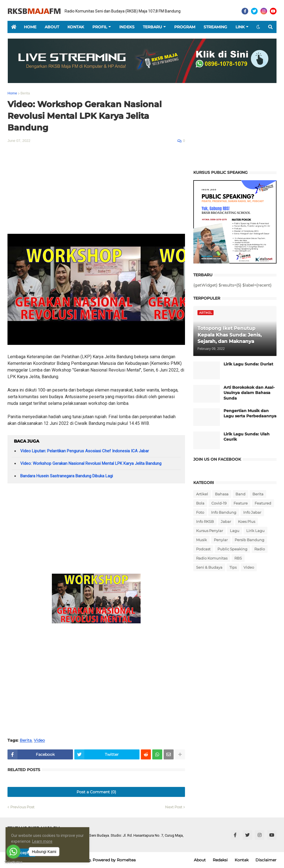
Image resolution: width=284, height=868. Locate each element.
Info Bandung (224, 512)
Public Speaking (232, 549)
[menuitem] (14, 27)
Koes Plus (247, 521)
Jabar (226, 521)
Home (12, 93)
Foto (200, 512)
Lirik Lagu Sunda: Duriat (248, 364)
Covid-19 (219, 503)
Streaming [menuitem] (215, 27)
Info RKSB (205, 521)
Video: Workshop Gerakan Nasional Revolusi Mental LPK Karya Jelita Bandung (91, 463)
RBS (238, 558)
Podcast (203, 549)
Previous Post (22, 807)
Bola (200, 503)
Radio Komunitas (212, 558)
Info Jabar (252, 512)
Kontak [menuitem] (76, 27)
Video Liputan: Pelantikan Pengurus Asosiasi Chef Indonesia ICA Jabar (85, 451)
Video (39, 740)
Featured (263, 503)
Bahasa (222, 494)
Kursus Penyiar (210, 531)
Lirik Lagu (255, 531)
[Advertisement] (96, 189)
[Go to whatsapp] (13, 852)
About (200, 860)
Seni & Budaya (209, 567)
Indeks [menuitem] (127, 27)
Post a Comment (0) (96, 792)
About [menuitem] (52, 27)
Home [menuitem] (30, 27)
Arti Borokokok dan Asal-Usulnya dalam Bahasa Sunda (249, 393)
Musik (201, 540)
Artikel (202, 494)
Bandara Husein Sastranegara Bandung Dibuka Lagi (67, 476)
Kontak (242, 860)
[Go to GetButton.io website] (13, 862)
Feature (241, 503)
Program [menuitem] (185, 27)
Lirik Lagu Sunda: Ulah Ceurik (247, 437)
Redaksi (220, 860)
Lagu (235, 531)
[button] (258, 27)
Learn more (51, 841)
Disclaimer (266, 860)
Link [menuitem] (240, 27)
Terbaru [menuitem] (152, 27)
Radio (260, 549)
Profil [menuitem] (100, 27)
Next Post (174, 807)
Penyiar (221, 540)
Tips (233, 567)
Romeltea (126, 860)
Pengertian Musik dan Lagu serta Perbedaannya (250, 413)
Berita (25, 93)
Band (240, 494)
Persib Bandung (249, 540)
